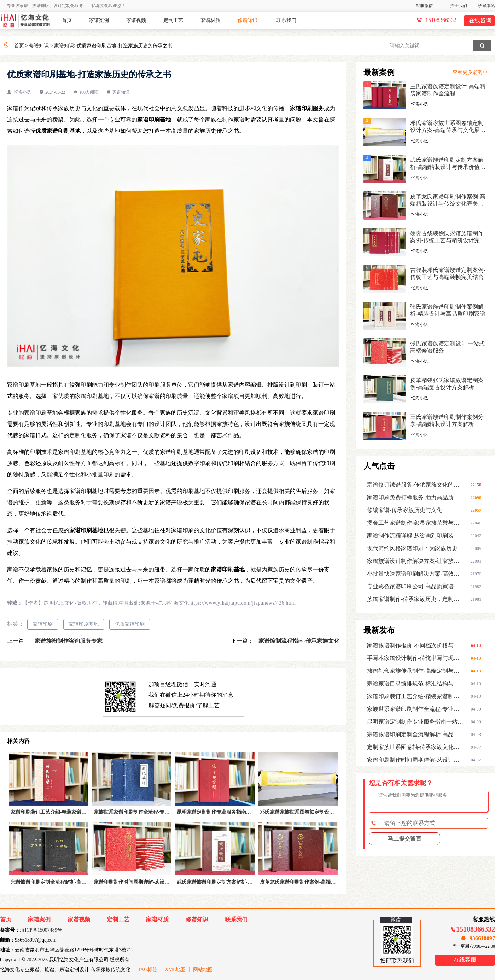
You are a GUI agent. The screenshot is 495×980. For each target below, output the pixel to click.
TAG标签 (148, 970)
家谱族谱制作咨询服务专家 (68, 641)
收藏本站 (487, 6)
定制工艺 (173, 20)
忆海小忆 (23, 92)
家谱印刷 (43, 624)
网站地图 (203, 970)
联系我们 (286, 20)
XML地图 (175, 970)
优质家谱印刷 (130, 624)
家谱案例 (99, 20)
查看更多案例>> (470, 72)
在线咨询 (480, 20)
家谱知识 (64, 46)
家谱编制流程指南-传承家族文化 (298, 641)
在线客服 (465, 960)
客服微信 (424, 6)
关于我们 (459, 6)
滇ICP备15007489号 (41, 930)
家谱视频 (136, 20)
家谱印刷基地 (84, 624)
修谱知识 (248, 20)
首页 (67, 20)
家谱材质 (210, 20)
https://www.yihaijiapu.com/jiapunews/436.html (243, 603)
